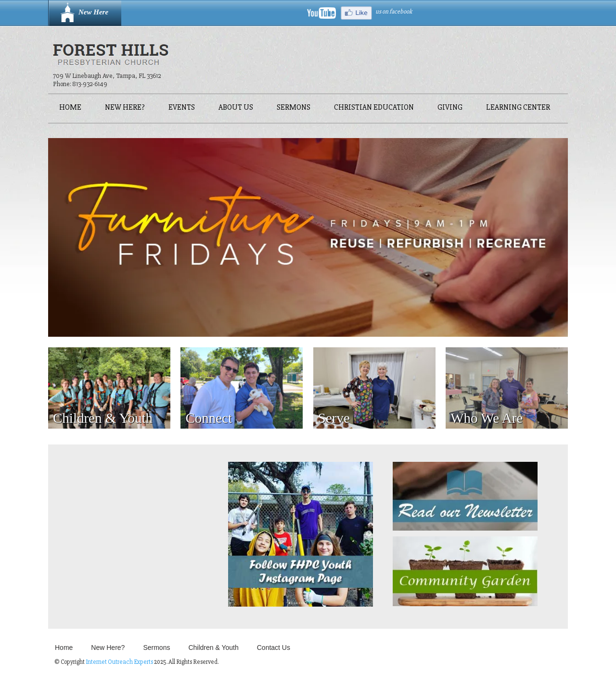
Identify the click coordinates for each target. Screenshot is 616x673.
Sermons (294, 108)
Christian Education (374, 108)
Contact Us (274, 648)
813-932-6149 (90, 84)
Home (70, 108)
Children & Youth (213, 648)
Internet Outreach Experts (119, 662)
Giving (450, 108)
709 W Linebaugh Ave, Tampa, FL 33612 (107, 76)
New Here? (125, 108)
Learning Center (518, 108)
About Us (236, 108)
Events (182, 108)
